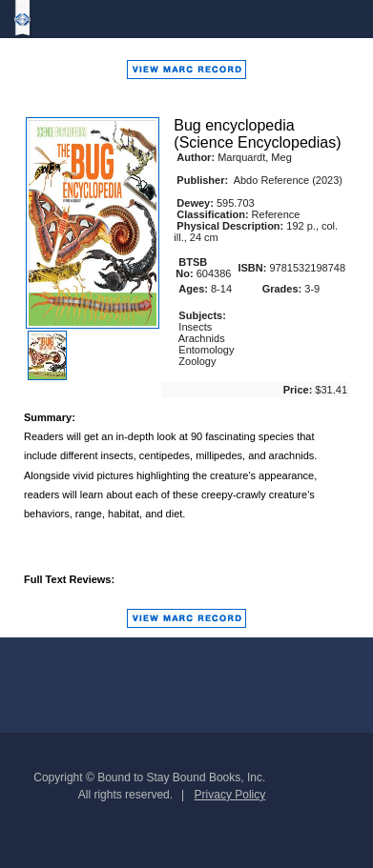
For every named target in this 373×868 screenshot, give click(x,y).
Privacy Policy (230, 795)
